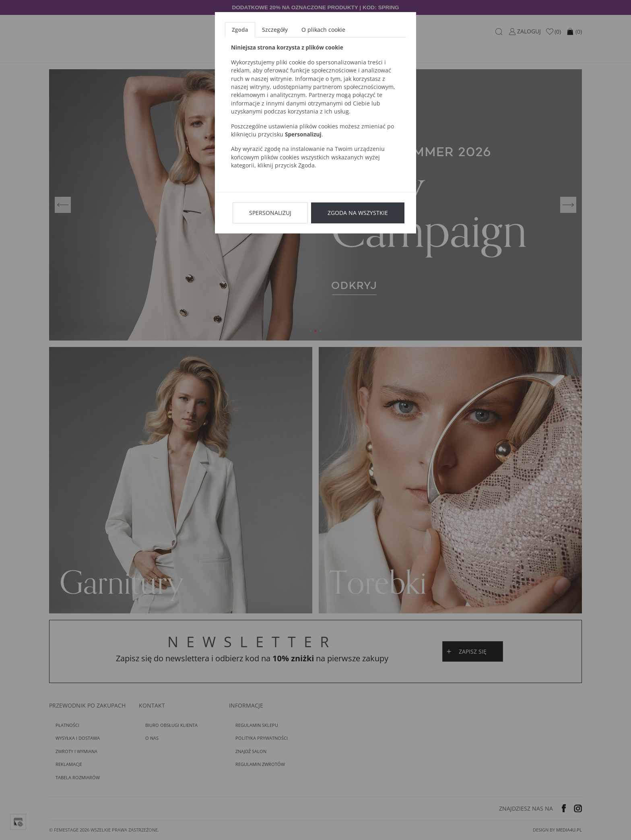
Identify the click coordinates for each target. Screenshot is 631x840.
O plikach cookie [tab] (323, 30)
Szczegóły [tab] (275, 30)
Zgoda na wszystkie (358, 213)
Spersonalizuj (270, 213)
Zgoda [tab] (240, 30)
